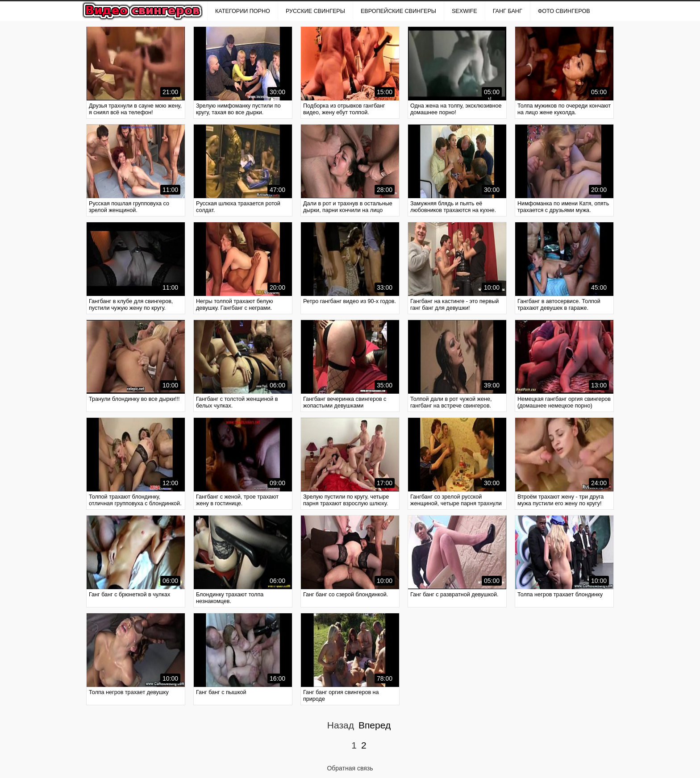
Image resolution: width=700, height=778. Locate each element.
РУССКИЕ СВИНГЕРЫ (315, 11)
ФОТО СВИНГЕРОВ (564, 11)
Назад (341, 725)
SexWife (465, 11)
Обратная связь (350, 768)
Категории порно (243, 11)
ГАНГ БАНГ (508, 11)
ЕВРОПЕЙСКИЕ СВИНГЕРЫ (398, 11)
